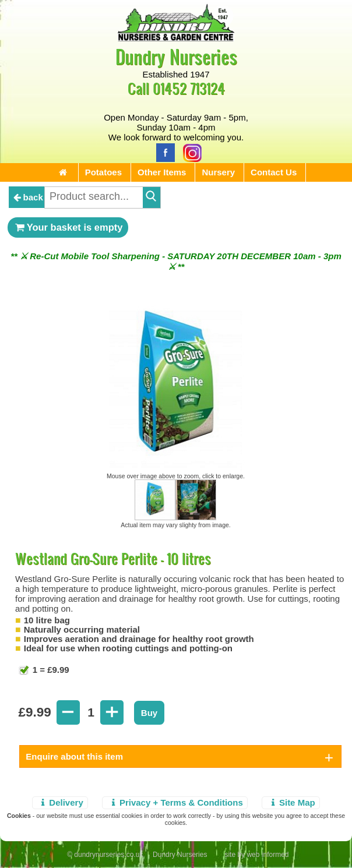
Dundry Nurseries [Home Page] (176, 56)
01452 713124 (189, 88)
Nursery (218, 172)
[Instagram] (189, 152)
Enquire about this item (74, 756)
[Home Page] (176, 38)
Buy (149, 713)
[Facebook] (163, 152)
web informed (267, 855)
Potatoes (103, 172)
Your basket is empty (68, 227)
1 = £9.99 (50, 670)
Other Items (162, 172)
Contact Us (274, 172)
